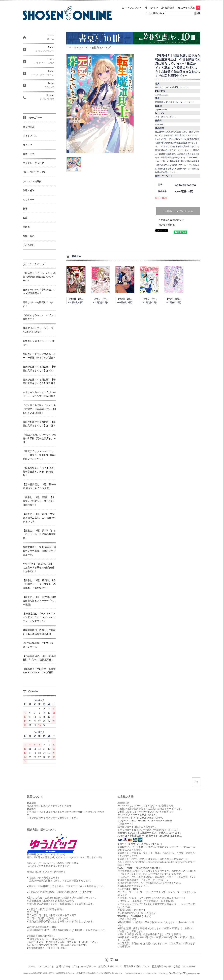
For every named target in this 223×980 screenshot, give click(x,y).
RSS (185, 966)
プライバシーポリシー (84, 966)
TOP (69, 48)
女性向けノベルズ (101, 48)
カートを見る (191, 8)
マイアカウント (133, 8)
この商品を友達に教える (171, 220)
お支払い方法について (110, 966)
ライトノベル (81, 48)
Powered (179, 973)
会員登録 (169, 8)
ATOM (192, 966)
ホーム (32, 966)
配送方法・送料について (137, 966)
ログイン (153, 8)
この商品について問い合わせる (178, 211)
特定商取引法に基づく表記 (166, 966)
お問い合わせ (63, 966)
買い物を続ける (167, 225)
